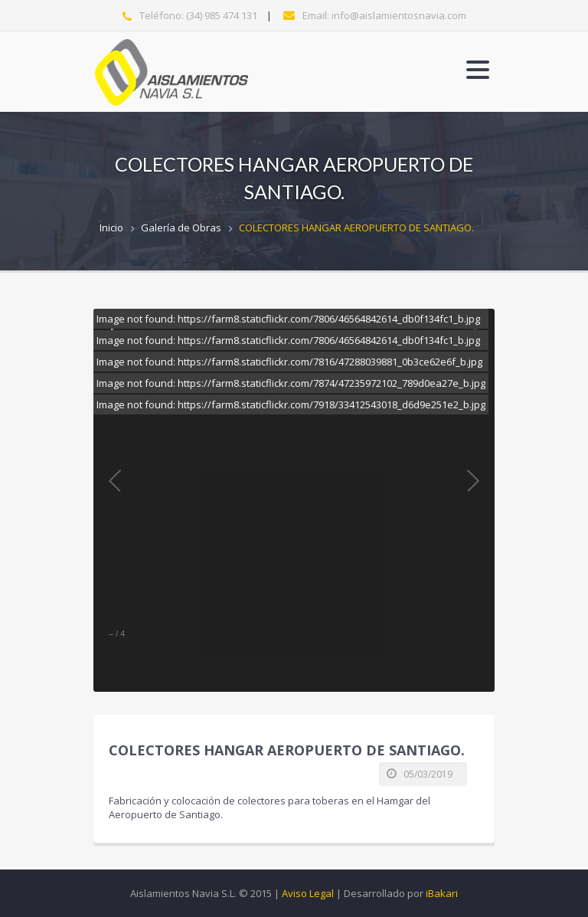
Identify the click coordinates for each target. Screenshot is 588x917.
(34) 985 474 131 (222, 15)
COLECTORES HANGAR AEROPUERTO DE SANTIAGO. (356, 228)
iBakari (442, 893)
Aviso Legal (308, 893)
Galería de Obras (181, 228)
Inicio (111, 228)
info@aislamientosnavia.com (399, 15)
